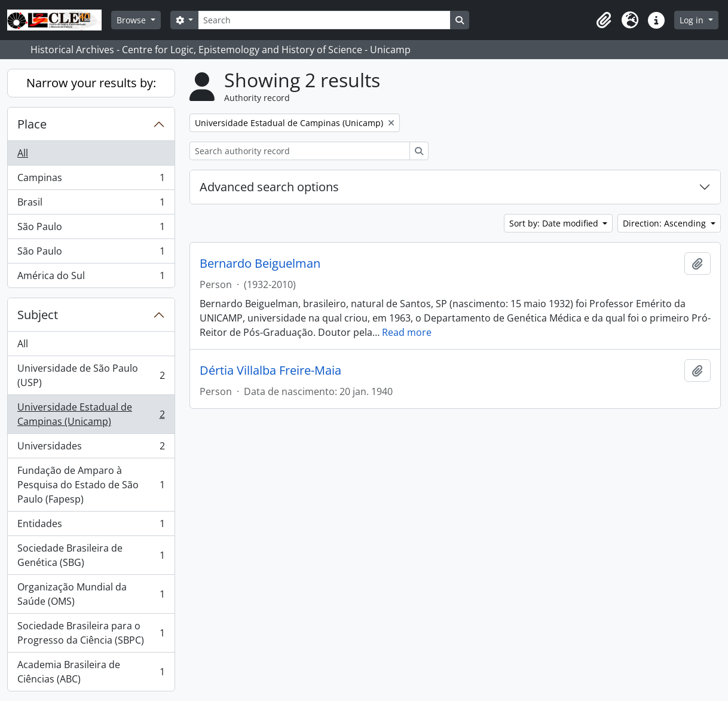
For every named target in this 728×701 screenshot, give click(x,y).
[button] (604, 20)
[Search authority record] (300, 151)
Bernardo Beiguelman (260, 264)
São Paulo (91, 229)
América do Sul (91, 278)
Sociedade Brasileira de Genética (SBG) (91, 555)
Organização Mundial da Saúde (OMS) (91, 594)
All (23, 153)
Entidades (91, 526)
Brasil (91, 205)
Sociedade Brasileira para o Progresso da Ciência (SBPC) (91, 633)
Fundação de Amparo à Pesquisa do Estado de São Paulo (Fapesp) (91, 485)
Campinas (91, 180)
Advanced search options (269, 187)
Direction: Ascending (666, 223)
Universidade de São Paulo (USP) (91, 375)
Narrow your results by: (91, 83)
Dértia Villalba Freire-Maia (270, 371)
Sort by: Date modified (555, 223)
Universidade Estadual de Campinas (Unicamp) (91, 414)
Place (32, 124)
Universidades (91, 449)
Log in (693, 20)
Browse (132, 20)
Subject (38, 315)
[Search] (324, 20)
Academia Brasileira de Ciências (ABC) (91, 672)
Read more (407, 332)
